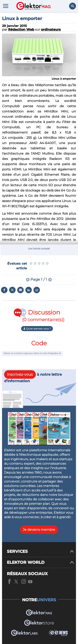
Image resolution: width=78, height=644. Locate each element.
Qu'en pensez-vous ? (37, 329)
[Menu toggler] (6, 6)
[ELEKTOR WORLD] (40, 562)
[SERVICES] (40, 551)
